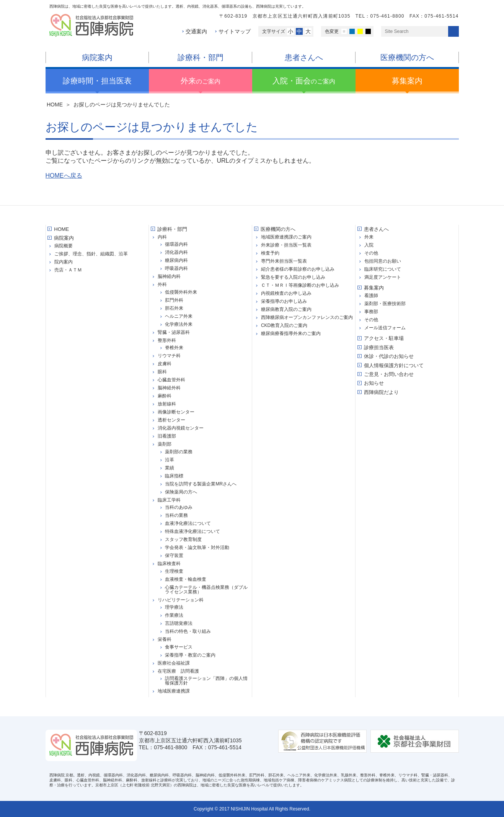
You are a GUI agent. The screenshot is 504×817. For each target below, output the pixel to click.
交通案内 (196, 31)
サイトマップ (235, 31)
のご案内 (201, 81)
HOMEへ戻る (64, 176)
